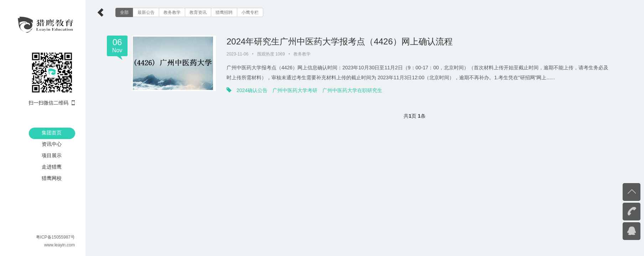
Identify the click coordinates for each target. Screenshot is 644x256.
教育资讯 (198, 12)
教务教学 (172, 12)
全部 (124, 12)
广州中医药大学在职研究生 (352, 90)
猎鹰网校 (52, 178)
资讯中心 (52, 144)
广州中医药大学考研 (295, 90)
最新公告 (146, 12)
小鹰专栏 (250, 12)
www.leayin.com (59, 245)
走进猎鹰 (52, 167)
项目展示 (52, 155)
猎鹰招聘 (224, 12)
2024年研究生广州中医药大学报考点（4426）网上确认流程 (340, 41)
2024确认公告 (252, 90)
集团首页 (52, 133)
